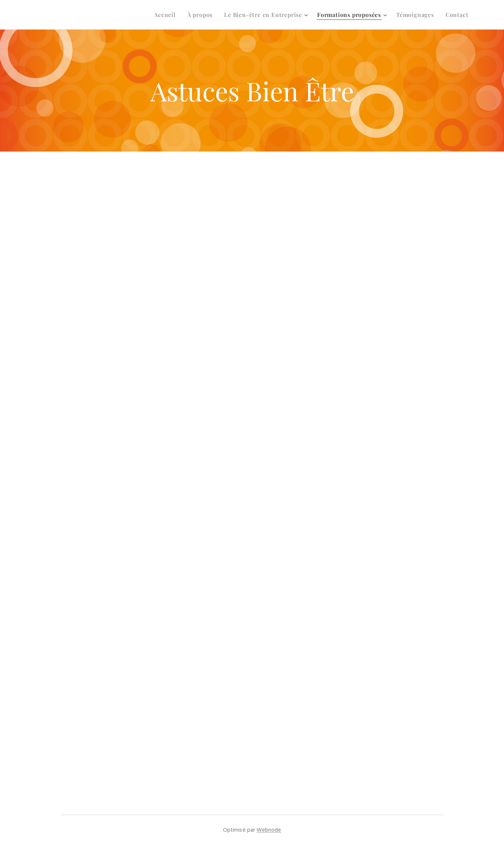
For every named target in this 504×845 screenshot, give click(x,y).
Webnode (269, 830)
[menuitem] (167, 15)
